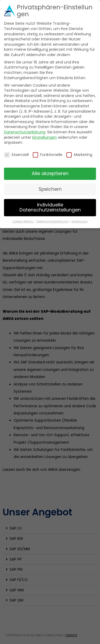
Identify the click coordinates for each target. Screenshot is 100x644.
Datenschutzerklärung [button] (53, 221)
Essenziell (17, 155)
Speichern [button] (50, 189)
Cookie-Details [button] (23, 221)
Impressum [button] (80, 221)
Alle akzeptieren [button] (50, 173)
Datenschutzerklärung (25, 132)
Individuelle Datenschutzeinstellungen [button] (50, 207)
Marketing (79, 155)
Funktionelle (48, 155)
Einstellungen (45, 137)
